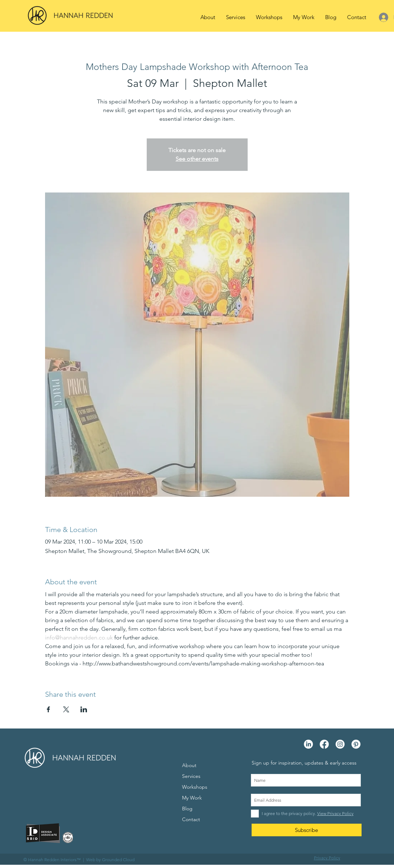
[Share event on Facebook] (48, 709)
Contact (191, 819)
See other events (197, 159)
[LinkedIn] (308, 744)
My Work (192, 798)
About (189, 765)
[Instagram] (340, 744)
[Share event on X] (66, 709)
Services (191, 776)
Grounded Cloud (118, 860)
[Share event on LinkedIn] (84, 709)
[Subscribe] (307, 830)
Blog (187, 809)
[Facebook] (324, 744)
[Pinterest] (356, 744)
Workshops (195, 787)
